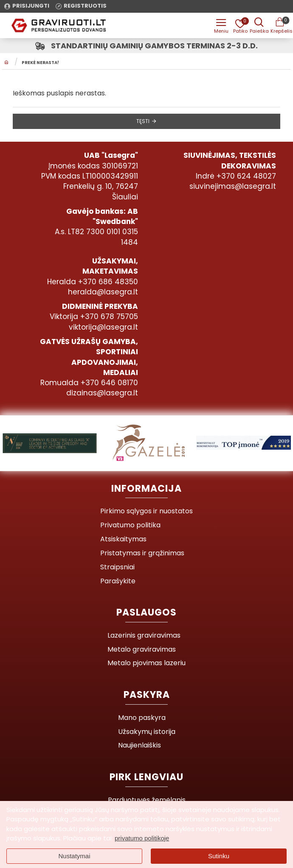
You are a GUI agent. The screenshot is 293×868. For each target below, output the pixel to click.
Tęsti (143, 121)
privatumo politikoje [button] (142, 838)
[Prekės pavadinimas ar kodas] (259, 25)
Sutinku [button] (219, 856)
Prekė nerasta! (40, 63)
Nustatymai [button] (74, 856)
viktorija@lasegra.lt (103, 327)
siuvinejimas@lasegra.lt (233, 186)
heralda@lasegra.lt (103, 292)
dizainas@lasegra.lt (102, 393)
